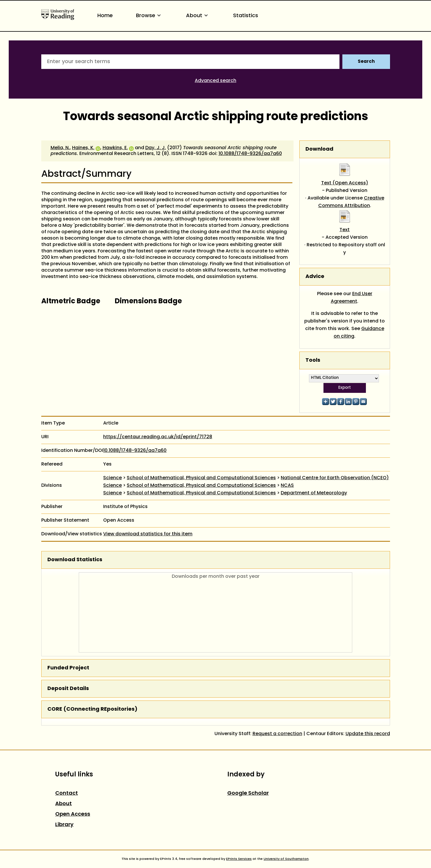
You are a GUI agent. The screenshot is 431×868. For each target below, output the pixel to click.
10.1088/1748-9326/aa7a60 (250, 154)
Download (319, 149)
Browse (149, 16)
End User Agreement (352, 298)
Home (105, 16)
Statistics (246, 16)
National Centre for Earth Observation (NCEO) (335, 478)
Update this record (368, 734)
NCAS (287, 486)
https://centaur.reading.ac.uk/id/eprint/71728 (158, 437)
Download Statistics (75, 560)
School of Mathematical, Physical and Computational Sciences (201, 478)
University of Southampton (286, 859)
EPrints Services (239, 859)
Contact (67, 793)
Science (112, 478)
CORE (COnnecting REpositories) (92, 709)
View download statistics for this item (148, 534)
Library (64, 825)
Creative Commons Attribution (351, 202)
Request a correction (277, 734)
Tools (313, 360)
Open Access (73, 814)
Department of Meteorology (314, 493)
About (198, 16)
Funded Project (68, 668)
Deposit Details (68, 689)
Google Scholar (248, 793)
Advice (315, 277)
